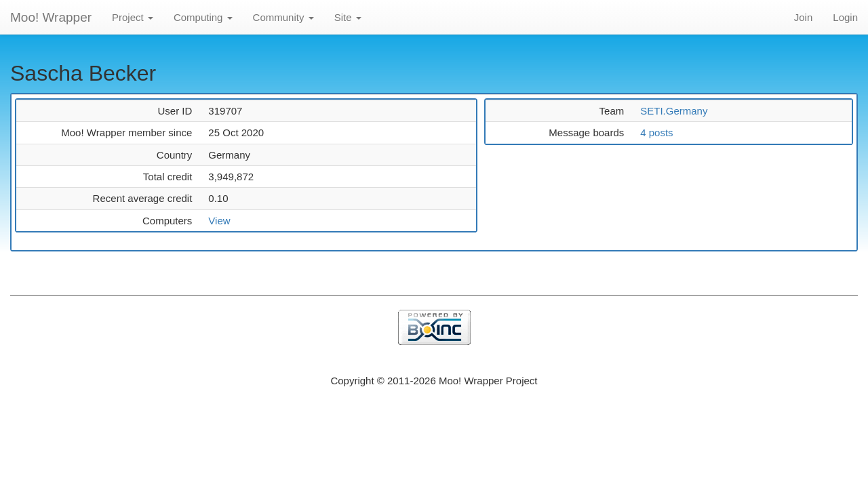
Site (348, 17)
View (219, 221)
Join (804, 17)
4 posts (656, 133)
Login (845, 17)
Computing (203, 17)
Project (133, 17)
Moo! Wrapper (51, 17)
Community (283, 17)
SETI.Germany (674, 111)
